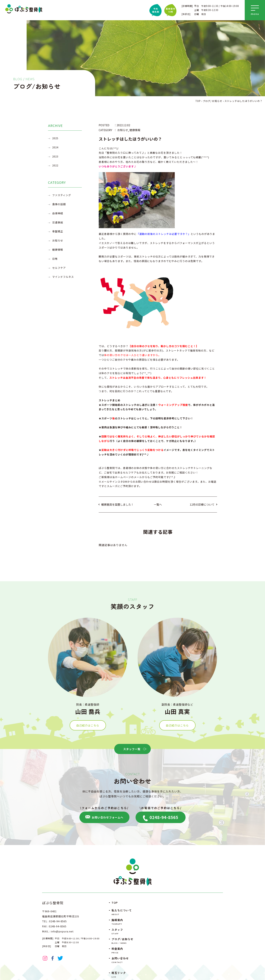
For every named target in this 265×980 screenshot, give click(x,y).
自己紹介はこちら (88, 732)
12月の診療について (202, 504)
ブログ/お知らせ (123, 941)
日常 (55, 259)
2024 (55, 147)
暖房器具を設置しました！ (117, 504)
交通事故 (58, 222)
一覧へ (158, 504)
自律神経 (58, 213)
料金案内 (123, 950)
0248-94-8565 (161, 818)
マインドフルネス (63, 277)
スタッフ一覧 (134, 749)
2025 (55, 138)
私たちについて (123, 912)
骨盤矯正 (58, 231)
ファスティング (62, 195)
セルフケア (59, 268)
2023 (55, 156)
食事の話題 (59, 204)
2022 (55, 165)
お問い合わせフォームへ (104, 817)
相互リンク (123, 975)
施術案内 (123, 922)
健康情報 (58, 250)
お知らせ (58, 240)
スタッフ (123, 931)
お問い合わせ (123, 960)
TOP (115, 903)
